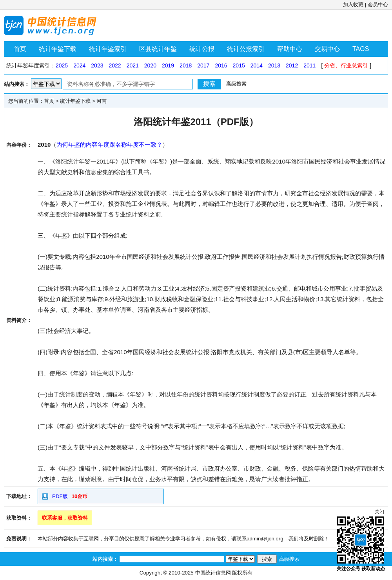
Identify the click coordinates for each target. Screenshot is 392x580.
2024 (79, 65)
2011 (309, 65)
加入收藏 (353, 5)
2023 (97, 65)
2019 (168, 65)
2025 (62, 65)
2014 (257, 65)
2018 (186, 65)
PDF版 (60, 496)
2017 (203, 65)
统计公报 (202, 49)
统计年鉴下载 (58, 49)
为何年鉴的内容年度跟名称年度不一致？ (109, 145)
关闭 (379, 512)
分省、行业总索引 (346, 65)
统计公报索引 (246, 49)
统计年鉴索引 (108, 49)
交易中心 (327, 49)
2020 (150, 65)
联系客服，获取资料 (65, 518)
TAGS (361, 49)
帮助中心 (290, 49)
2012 (292, 65)
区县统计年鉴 (158, 49)
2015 (239, 65)
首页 (20, 49)
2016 (221, 65)
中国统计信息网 (213, 573)
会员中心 (378, 5)
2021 (133, 65)
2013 (274, 65)
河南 (102, 101)
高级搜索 (236, 84)
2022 (115, 65)
